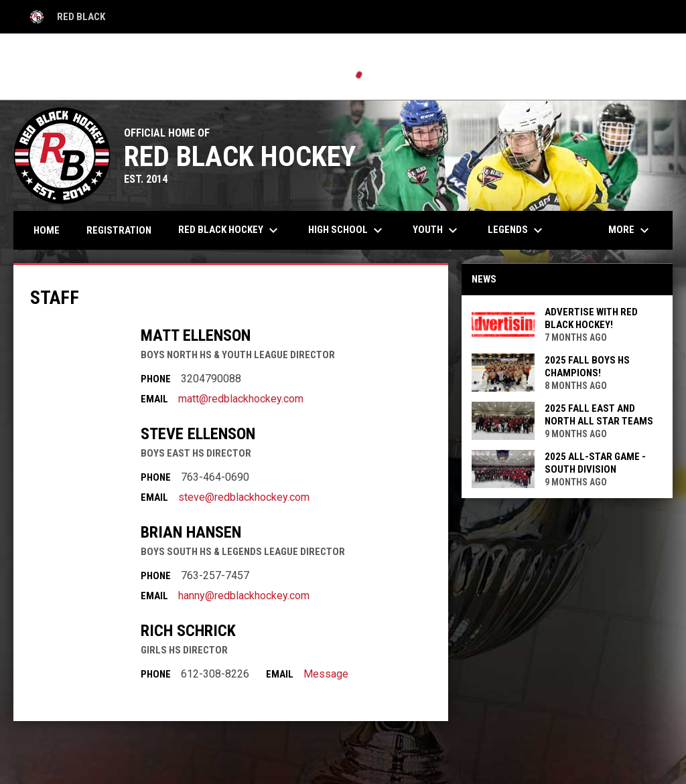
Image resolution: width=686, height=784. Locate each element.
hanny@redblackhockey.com (244, 596)
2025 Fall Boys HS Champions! (587, 367)
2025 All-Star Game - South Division (595, 463)
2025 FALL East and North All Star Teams (599, 415)
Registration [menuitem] (119, 230)
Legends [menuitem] (517, 230)
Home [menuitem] (47, 230)
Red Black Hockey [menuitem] (230, 230)
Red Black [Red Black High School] (66, 17)
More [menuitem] (630, 230)
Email (154, 399)
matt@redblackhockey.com (241, 399)
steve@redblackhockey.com (244, 497)
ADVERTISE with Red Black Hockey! (591, 318)
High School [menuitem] (347, 230)
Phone (156, 379)
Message (326, 674)
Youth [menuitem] (437, 230)
